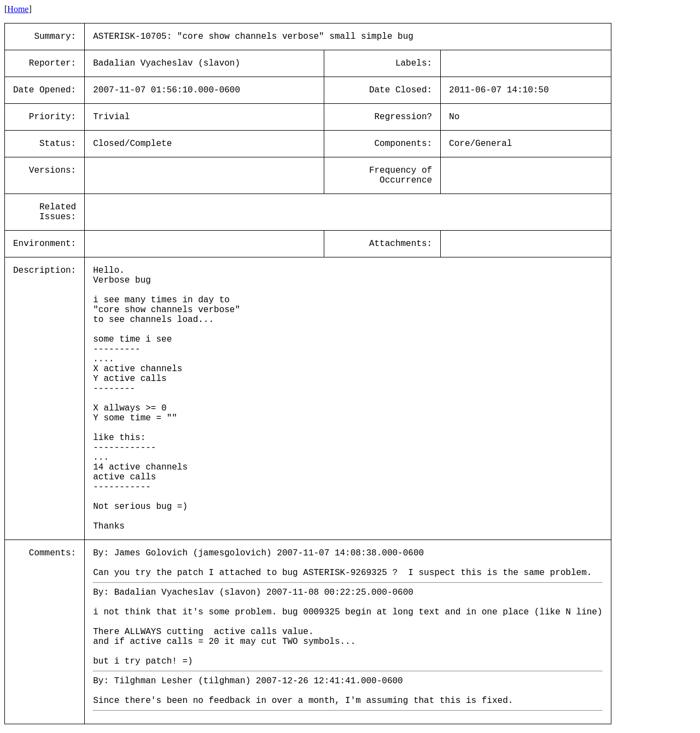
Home (18, 9)
